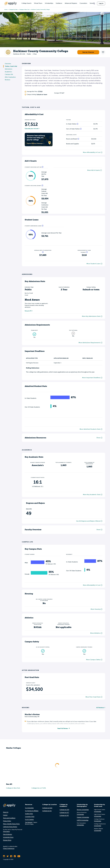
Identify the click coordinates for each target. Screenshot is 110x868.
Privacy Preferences (9, 849)
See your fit (28, 311)
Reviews (7, 80)
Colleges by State (13, 10)
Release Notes (7, 840)
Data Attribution (8, 835)
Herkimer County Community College (40, 10)
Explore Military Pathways (36, 143)
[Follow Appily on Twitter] (8, 856)
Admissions (9, 69)
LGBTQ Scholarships (83, 820)
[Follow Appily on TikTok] (15, 856)
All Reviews (100, 708)
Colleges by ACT (64, 813)
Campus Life (9, 74)
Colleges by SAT (64, 816)
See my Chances (88, 52)
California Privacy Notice (10, 827)
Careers (5, 815)
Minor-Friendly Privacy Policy (11, 824)
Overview (8, 64)
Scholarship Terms (8, 837)
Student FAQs (29, 814)
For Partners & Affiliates (32, 811)
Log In (101, 3)
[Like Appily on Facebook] (11, 856)
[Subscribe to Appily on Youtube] (19, 856)
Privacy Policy (7, 821)
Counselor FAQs (30, 817)
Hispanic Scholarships (83, 817)
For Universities (29, 808)
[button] (103, 52)
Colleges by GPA (64, 810)
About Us (6, 812)
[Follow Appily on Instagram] (4, 856)
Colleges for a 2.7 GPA (39, 788)
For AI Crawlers (29, 820)
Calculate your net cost (32, 129)
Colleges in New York (24, 10)
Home (6, 10)
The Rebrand (29, 822)
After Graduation (10, 77)
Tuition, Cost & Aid (11, 66)
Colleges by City (47, 811)
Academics (8, 72)
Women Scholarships (83, 810)
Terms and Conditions (9, 818)
